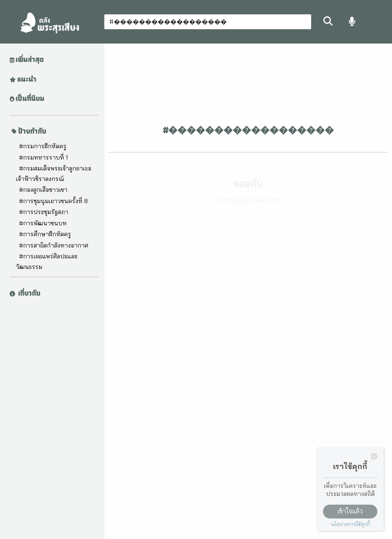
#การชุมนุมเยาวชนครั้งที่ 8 (53, 201)
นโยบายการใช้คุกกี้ (350, 524)
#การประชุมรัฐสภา (44, 212)
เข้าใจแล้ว (350, 511)
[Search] (208, 22)
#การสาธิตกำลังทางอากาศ (54, 245)
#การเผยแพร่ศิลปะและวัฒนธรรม (47, 262)
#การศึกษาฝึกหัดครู (45, 234)
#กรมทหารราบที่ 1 (43, 157)
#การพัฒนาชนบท (43, 223)
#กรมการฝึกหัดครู (43, 146)
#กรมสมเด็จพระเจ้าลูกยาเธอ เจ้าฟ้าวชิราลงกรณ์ (54, 174)
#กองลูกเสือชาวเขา (43, 190)
